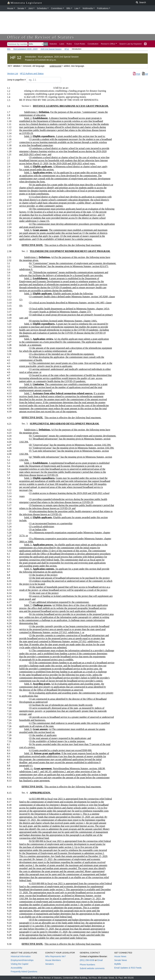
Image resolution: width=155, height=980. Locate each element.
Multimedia (88, 8)
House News (120, 956)
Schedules (42, 8)
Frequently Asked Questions (24, 972)
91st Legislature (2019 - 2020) (25, 49)
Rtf (145, 74)
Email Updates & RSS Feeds (128, 968)
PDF (137, 74)
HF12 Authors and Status (32, 74)
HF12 (67, 49)
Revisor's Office (108, 44)
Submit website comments (92, 968)
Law (77, 8)
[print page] (145, 44)
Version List (13, 74)
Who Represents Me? (55, 956)
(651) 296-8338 (87, 960)
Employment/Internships (22, 960)
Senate (21, 8)
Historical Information (21, 956)
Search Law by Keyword (130, 44)
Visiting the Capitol (20, 964)
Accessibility (16, 968)
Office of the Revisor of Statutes (41, 37)
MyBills (118, 964)
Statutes (53, 44)
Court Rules (80, 44)
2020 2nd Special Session (51, 49)
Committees (57, 8)
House (10, 8)
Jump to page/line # (16, 80)
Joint (31, 8)
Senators (49, 964)
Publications (103, 8)
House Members (53, 960)
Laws (62, 44)
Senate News (121, 960)
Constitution (93, 44)
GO (46, 44)
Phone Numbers (87, 965)
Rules (69, 44)
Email (100, 960)
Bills (68, 8)
